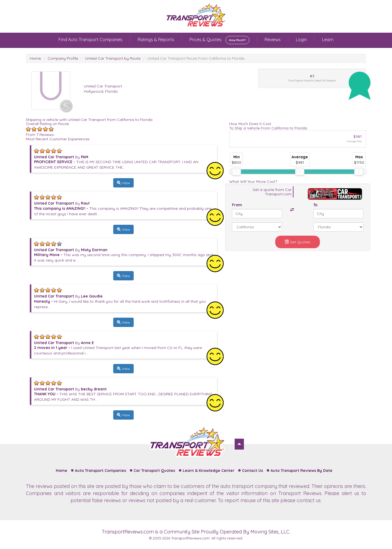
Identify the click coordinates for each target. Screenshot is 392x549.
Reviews (273, 40)
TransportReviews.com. (191, 538)
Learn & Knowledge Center (209, 471)
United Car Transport (103, 86)
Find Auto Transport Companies (91, 40)
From (237, 205)
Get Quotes (298, 242)
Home (35, 58)
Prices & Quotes (219, 40)
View (123, 183)
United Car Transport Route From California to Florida (196, 58)
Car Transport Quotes (154, 471)
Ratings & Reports (156, 40)
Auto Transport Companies (100, 471)
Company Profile (63, 58)
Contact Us (252, 471)
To (315, 205)
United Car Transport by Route (113, 58)
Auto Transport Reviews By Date (301, 471)
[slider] (236, 172)
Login (301, 40)
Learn (328, 40)
